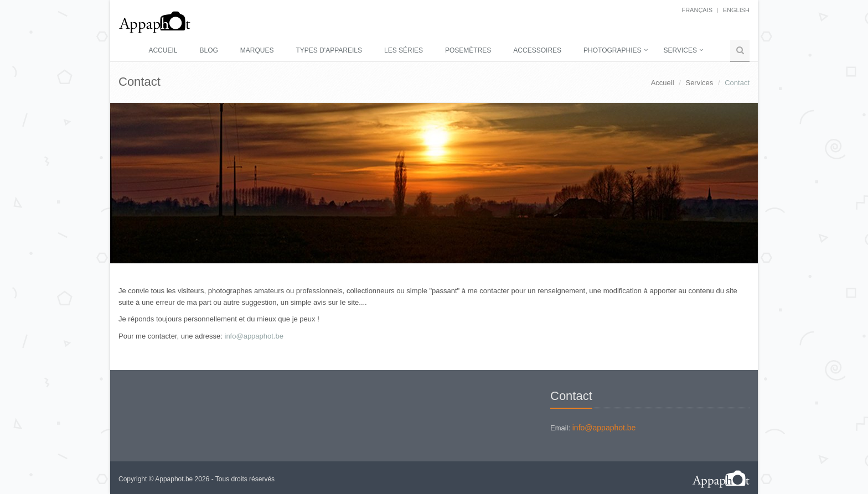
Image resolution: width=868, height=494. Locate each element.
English (736, 10)
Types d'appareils (329, 50)
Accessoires (537, 50)
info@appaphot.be (254, 336)
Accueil (163, 50)
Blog (208, 50)
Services (680, 50)
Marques (257, 50)
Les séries (404, 50)
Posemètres (468, 50)
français (697, 10)
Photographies (612, 50)
